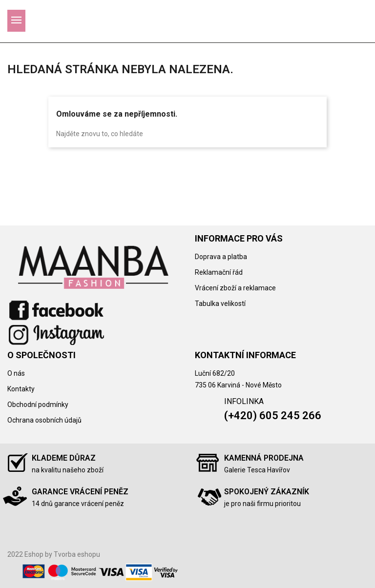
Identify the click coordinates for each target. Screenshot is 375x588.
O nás (16, 373)
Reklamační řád (219, 272)
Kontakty (21, 389)
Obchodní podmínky (38, 405)
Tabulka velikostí (220, 304)
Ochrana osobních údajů (44, 420)
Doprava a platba (221, 257)
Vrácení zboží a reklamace (235, 288)
